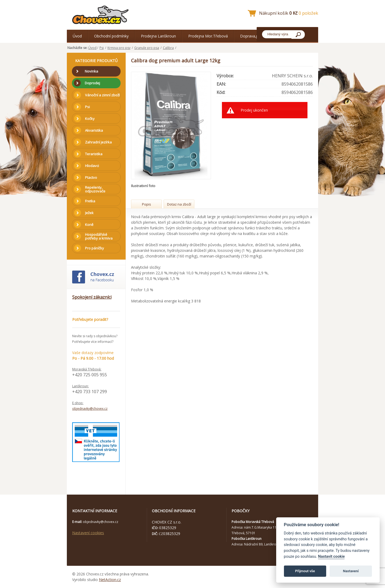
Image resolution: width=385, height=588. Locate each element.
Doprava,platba (253, 36)
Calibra (168, 48)
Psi (102, 48)
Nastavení (351, 571)
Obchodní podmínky (111, 36)
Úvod (77, 36)
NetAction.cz (110, 580)
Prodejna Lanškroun (158, 36)
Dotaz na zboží (179, 204)
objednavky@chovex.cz (90, 409)
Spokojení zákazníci (92, 297)
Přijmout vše (305, 571)
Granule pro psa (147, 48)
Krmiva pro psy (119, 48)
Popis (147, 204)
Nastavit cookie (331, 557)
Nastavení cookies (88, 533)
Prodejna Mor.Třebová (208, 36)
